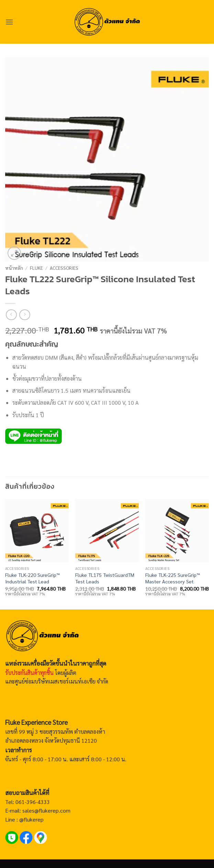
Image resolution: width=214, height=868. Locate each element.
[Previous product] (25, 315)
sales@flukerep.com (46, 810)
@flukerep (31, 819)
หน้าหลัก (14, 268)
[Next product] (11, 315)
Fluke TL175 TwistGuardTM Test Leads (105, 578)
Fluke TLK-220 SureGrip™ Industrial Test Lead (32, 578)
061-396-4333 (32, 802)
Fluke (36, 268)
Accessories (64, 268)
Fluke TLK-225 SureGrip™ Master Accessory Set (173, 578)
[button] (9, 22)
